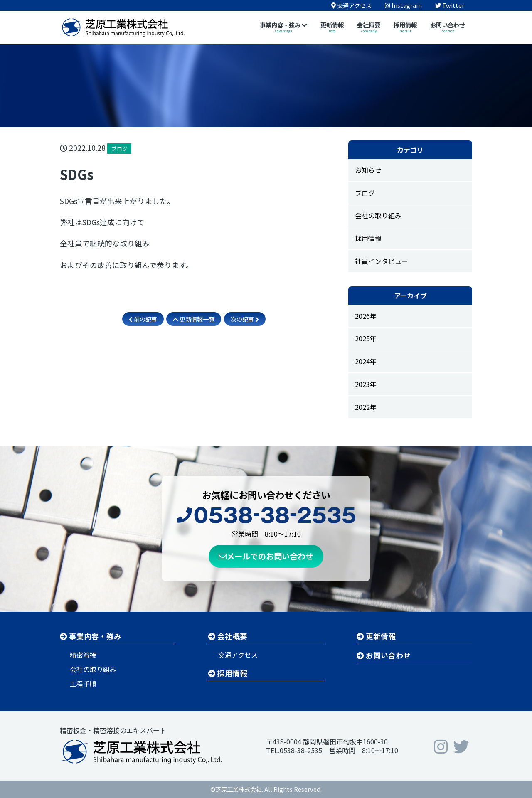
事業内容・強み (91, 636)
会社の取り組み (378, 215)
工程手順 (83, 684)
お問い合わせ (384, 655)
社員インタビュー (382, 261)
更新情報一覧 (194, 319)
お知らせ (368, 170)
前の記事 (143, 319)
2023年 (366, 384)
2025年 (366, 338)
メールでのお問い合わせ (266, 556)
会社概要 (228, 636)
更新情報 (376, 636)
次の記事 (245, 319)
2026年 (366, 316)
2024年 (366, 361)
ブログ (365, 193)
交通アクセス (238, 655)
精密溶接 (83, 655)
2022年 (366, 407)
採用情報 (368, 238)
